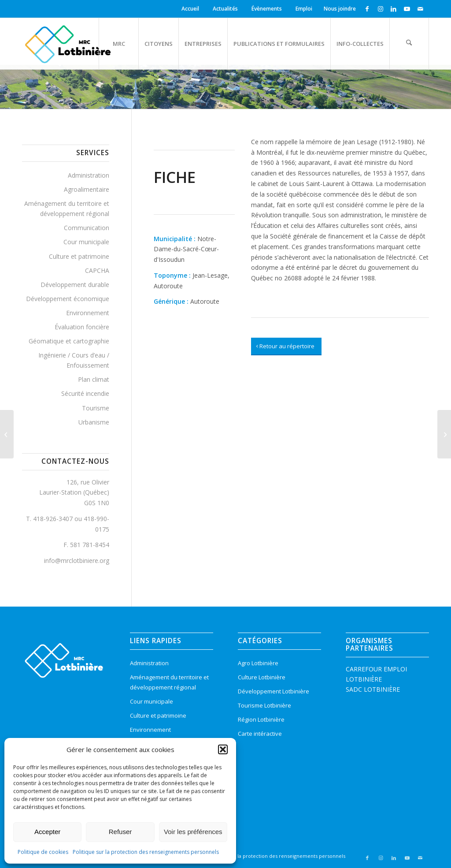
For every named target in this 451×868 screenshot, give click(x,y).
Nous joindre (340, 9)
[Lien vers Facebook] (367, 9)
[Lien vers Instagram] (380, 9)
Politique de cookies (43, 852)
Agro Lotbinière (258, 663)
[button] (223, 749)
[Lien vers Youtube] (407, 9)
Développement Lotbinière (274, 691)
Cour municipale (86, 242)
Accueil (190, 9)
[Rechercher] (409, 44)
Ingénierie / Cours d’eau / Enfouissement (74, 360)
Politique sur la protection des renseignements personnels (146, 852)
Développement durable (75, 285)
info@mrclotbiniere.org (77, 561)
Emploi (304, 9)
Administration (89, 175)
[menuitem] (192, 9)
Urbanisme (94, 422)
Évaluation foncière (82, 327)
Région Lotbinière (261, 719)
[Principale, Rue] (7, 434)
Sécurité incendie (85, 393)
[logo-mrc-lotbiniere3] (68, 44)
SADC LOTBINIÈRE (373, 689)
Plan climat (94, 379)
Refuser (120, 832)
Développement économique (68, 299)
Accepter (47, 832)
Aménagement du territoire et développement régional (67, 209)
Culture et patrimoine (79, 256)
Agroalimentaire (87, 189)
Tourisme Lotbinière (264, 705)
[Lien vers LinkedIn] (394, 9)
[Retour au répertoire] (286, 346)
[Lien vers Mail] (420, 9)
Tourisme (96, 408)
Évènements (267, 9)
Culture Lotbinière (262, 677)
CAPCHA (97, 270)
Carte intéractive (260, 734)
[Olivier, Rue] (444, 434)
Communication (87, 228)
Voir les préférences (193, 832)
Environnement (88, 313)
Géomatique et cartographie (69, 341)
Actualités (225, 9)
